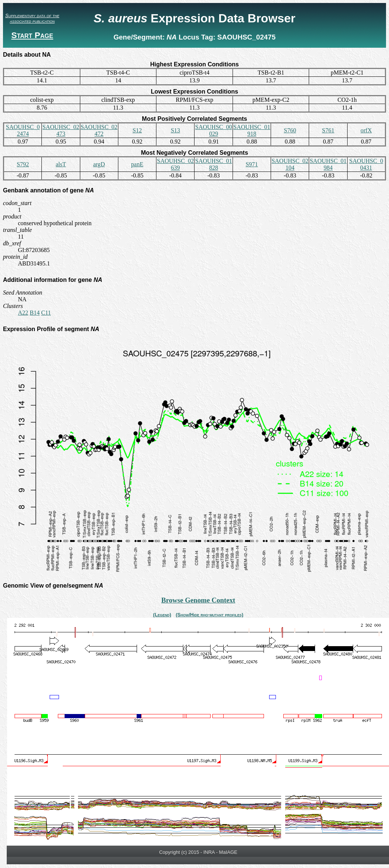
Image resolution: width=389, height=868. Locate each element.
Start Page (32, 35)
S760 (290, 130)
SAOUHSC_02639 (175, 164)
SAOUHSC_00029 (214, 130)
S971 (252, 164)
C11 (46, 313)
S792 (23, 164)
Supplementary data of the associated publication (32, 18)
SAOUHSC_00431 (366, 164)
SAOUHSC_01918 (252, 130)
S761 (328, 130)
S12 (137, 130)
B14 (35, 313)
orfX (366, 130)
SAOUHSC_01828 (214, 164)
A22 (23, 313)
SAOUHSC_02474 (23, 130)
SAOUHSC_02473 (61, 130)
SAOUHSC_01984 (328, 164)
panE (137, 164)
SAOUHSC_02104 (290, 164)
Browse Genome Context (198, 600)
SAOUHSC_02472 (99, 130)
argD (99, 164)
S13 (175, 130)
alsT (61, 164)
